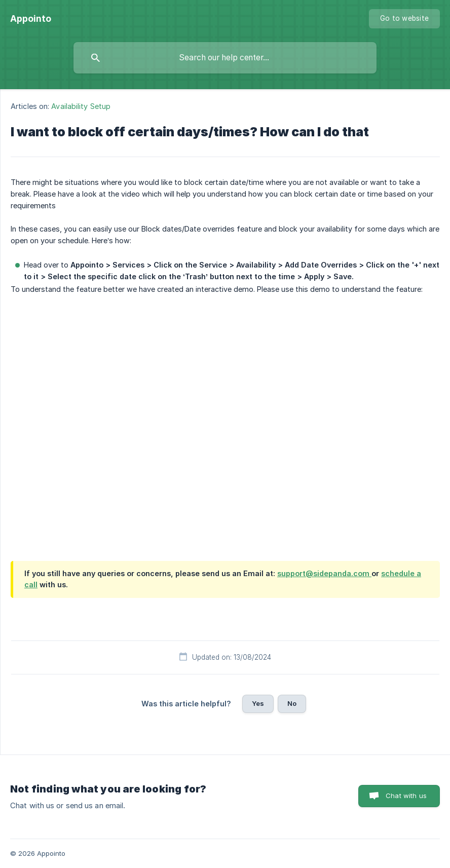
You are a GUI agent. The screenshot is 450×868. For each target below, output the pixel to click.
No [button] (292, 703)
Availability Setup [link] (81, 106)
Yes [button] (258, 703)
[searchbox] (225, 58)
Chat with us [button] (406, 796)
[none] (31, 19)
